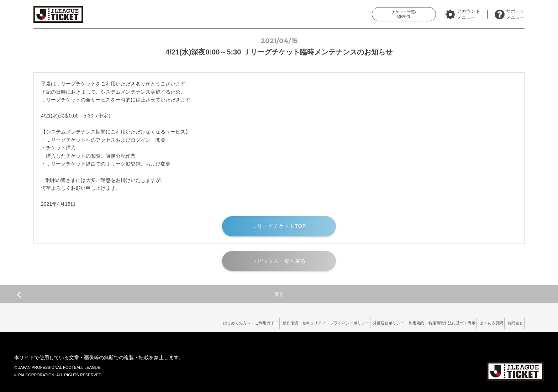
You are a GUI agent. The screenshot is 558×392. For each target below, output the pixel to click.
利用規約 (391, 322)
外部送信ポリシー (357, 322)
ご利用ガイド (211, 322)
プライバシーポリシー (310, 322)
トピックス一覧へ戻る (279, 261)
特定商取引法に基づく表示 (435, 322)
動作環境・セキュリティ (256, 322)
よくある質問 (482, 322)
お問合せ (512, 322)
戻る (150, 294)
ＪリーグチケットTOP (279, 226)
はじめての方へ (174, 322)
